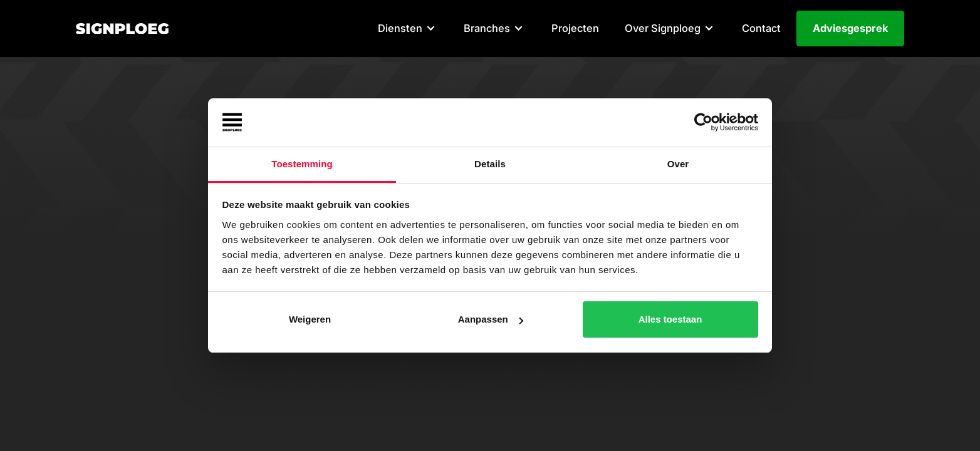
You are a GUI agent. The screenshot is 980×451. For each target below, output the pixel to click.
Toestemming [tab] (302, 164)
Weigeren (310, 319)
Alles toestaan (670, 319)
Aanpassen (491, 319)
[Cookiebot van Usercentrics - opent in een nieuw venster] (703, 123)
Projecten (575, 28)
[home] (122, 29)
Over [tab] (678, 164)
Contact (761, 28)
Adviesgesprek (850, 28)
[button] (408, 29)
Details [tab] (490, 164)
